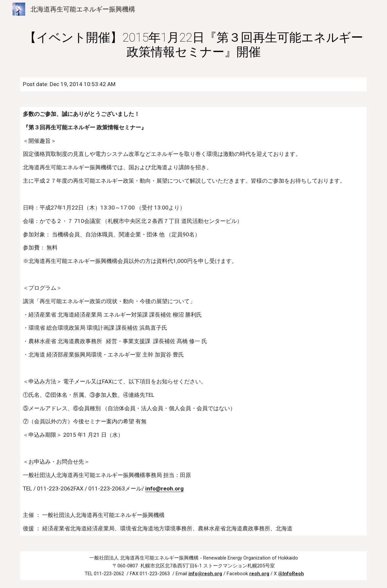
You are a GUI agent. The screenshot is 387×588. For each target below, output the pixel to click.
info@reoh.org (164, 488)
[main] (194, 45)
